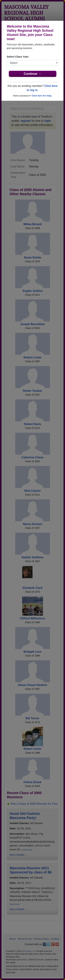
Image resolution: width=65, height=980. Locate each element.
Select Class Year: (18, 57)
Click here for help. (42, 96)
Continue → (32, 74)
